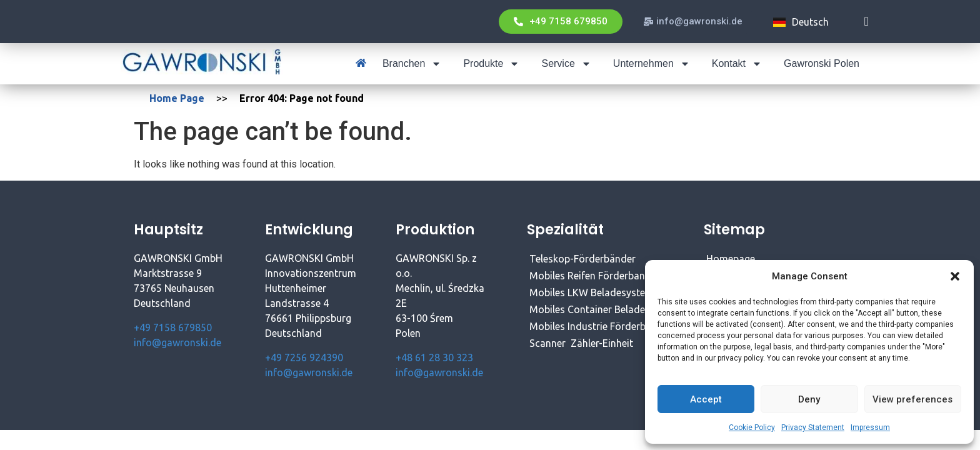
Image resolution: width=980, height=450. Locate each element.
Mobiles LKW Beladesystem (592, 292)
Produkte (491, 64)
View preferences (912, 399)
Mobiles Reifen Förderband (590, 276)
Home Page (177, 98)
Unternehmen (652, 64)
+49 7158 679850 (173, 327)
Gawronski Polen (822, 63)
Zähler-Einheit (602, 343)
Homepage (731, 259)
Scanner (547, 343)
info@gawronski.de (177, 342)
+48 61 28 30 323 (434, 357)
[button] (955, 276)
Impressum (870, 427)
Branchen (412, 64)
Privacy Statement (813, 427)
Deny (809, 399)
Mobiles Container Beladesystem (603, 309)
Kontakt (737, 64)
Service (566, 64)
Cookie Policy (752, 427)
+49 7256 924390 (304, 357)
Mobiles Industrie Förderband (596, 326)
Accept (706, 399)
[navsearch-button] (866, 21)
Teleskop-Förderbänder (582, 259)
